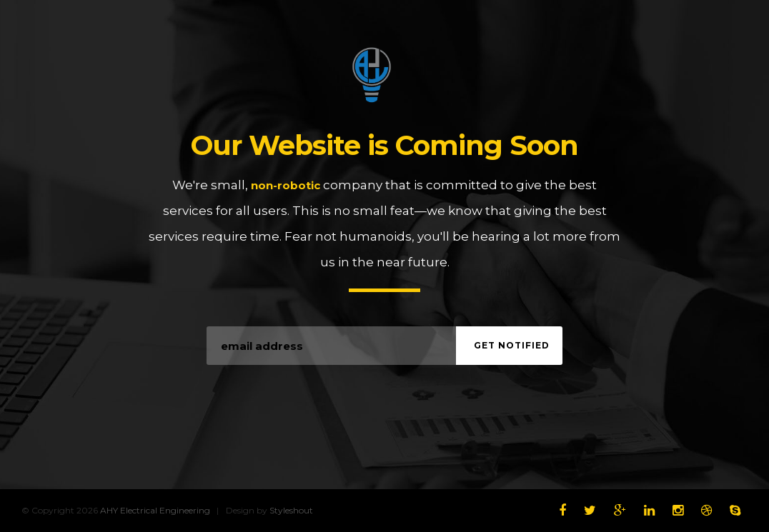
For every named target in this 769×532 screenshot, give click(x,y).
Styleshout (291, 510)
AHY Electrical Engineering (384, 75)
